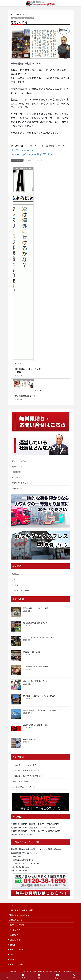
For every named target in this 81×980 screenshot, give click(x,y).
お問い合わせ (17, 488)
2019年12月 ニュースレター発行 (28, 370)
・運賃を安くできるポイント (19, 915)
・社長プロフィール (16, 950)
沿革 (13, 580)
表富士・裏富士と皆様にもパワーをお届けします (43, 710)
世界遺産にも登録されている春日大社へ (39, 696)
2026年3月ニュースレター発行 (36, 666)
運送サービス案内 (19, 461)
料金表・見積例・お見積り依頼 (20, 910)
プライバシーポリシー (21, 590)
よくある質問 (17, 477)
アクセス (15, 585)
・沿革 (10, 954)
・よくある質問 (14, 930)
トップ (10, 905)
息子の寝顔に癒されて (25, 396)
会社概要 (15, 574)
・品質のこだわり (15, 920)
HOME (23, 976)
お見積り (39, 976)
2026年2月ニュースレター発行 (36, 725)
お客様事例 (16, 472)
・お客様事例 (13, 935)
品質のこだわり (18, 467)
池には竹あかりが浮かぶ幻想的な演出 (38, 637)
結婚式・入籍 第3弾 (32, 652)
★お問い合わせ (14, 940)
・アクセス (12, 959)
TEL (74, 976)
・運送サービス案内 (16, 925)
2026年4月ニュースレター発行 (36, 608)
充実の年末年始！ (30, 739)
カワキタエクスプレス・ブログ (22, 18)
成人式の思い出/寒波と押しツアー (37, 623)
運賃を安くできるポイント (22, 483)
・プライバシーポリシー (18, 964)
